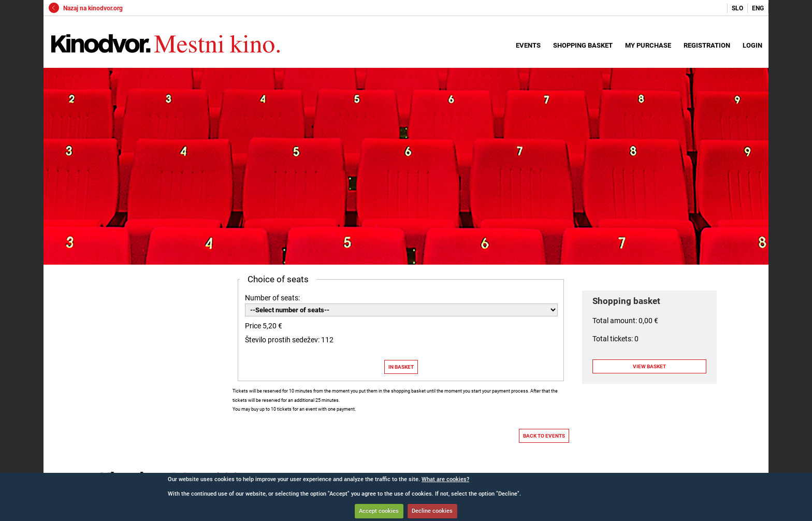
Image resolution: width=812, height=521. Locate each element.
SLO (737, 8)
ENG (758, 8)
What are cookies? (445, 479)
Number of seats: (272, 298)
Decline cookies (432, 511)
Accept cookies (379, 511)
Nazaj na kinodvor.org (86, 8)
